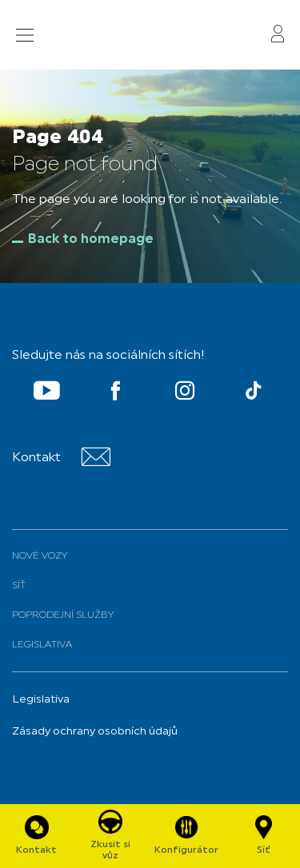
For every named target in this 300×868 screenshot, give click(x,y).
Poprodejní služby (63, 615)
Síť (19, 586)
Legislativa (42, 645)
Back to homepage (91, 240)
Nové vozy (40, 556)
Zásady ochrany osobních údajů (95, 732)
